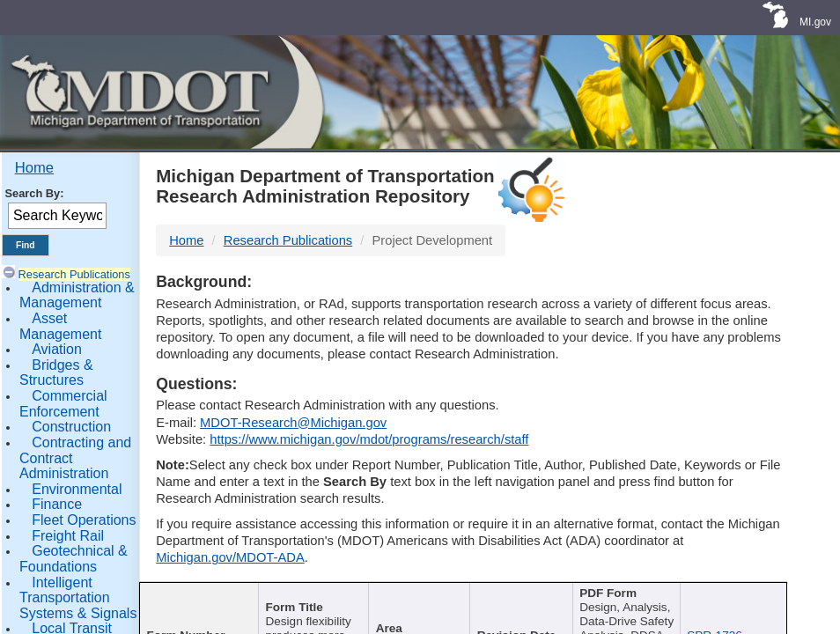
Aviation (57, 349)
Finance (57, 504)
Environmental (77, 489)
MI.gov (815, 22)
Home (34, 168)
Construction (71, 427)
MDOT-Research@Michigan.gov (293, 423)
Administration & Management (77, 295)
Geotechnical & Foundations (74, 559)
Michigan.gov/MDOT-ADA (230, 557)
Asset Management (60, 326)
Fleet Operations (84, 520)
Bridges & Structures (56, 373)
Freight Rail (68, 536)
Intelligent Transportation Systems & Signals (78, 598)
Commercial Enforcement (63, 404)
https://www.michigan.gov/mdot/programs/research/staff (369, 439)
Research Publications (74, 274)
